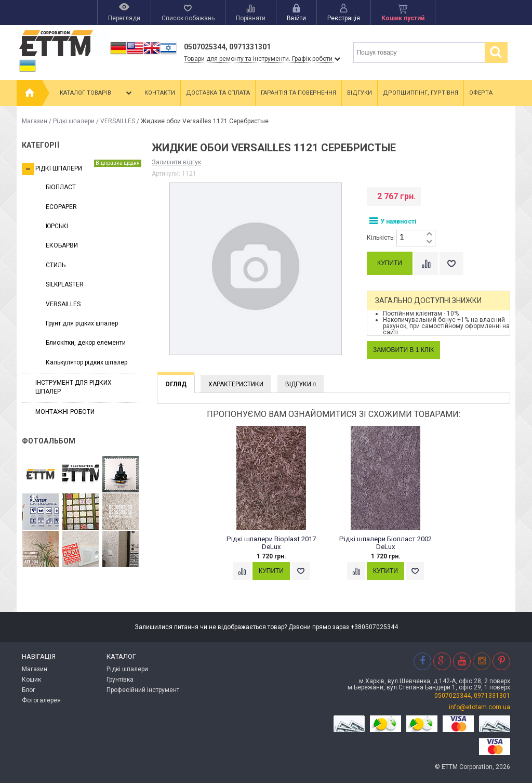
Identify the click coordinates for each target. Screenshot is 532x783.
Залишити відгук (176, 162)
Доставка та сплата (218, 93)
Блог (29, 690)
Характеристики (236, 384)
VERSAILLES (118, 121)
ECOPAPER (61, 207)
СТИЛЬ (56, 265)
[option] (276, 513)
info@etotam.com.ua (480, 707)
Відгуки (360, 93)
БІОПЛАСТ (61, 187)
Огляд (176, 384)
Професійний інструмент (143, 690)
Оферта (481, 93)
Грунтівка (120, 680)
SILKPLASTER (65, 284)
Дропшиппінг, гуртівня (421, 93)
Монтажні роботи (65, 412)
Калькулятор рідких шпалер (87, 362)
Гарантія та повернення (298, 93)
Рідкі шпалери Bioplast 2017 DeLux (271, 543)
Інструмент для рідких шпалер (74, 387)
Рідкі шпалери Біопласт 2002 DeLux (385, 543)
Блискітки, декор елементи (86, 343)
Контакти (160, 93)
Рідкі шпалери (74, 121)
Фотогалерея (41, 700)
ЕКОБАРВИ (62, 245)
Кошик (31, 680)
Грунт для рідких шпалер (82, 323)
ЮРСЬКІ (57, 226)
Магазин (35, 121)
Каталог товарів (97, 93)
